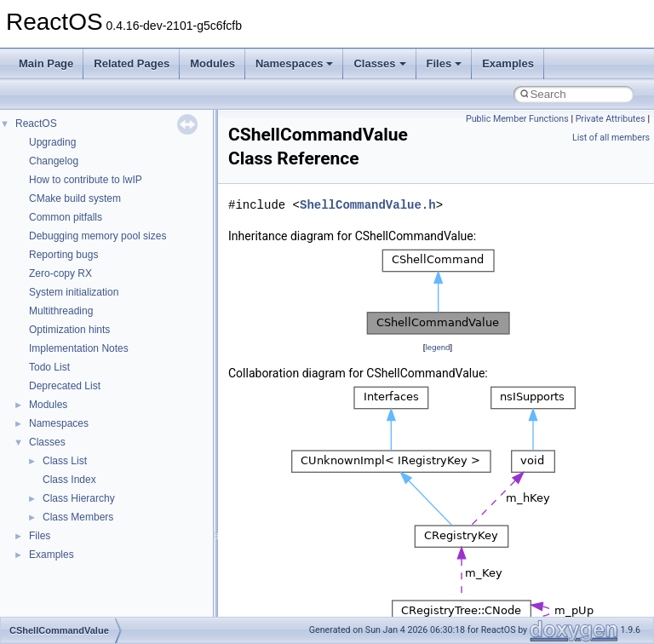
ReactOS (36, 124)
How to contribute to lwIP (86, 180)
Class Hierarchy (79, 498)
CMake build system (75, 198)
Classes (379, 63)
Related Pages (132, 63)
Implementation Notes (79, 348)
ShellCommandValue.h (368, 205)
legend (437, 347)
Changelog (54, 161)
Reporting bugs (63, 255)
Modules (212, 63)
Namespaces (295, 63)
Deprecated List (65, 386)
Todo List (49, 367)
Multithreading (61, 311)
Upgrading (52, 142)
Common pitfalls (66, 217)
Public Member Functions (517, 119)
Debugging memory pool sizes (98, 236)
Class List (65, 461)
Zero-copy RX (60, 273)
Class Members (78, 517)
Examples (508, 63)
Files (445, 63)
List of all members (611, 138)
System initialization (74, 292)
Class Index (69, 480)
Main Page (46, 63)
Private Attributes (611, 119)
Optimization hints (69, 330)
